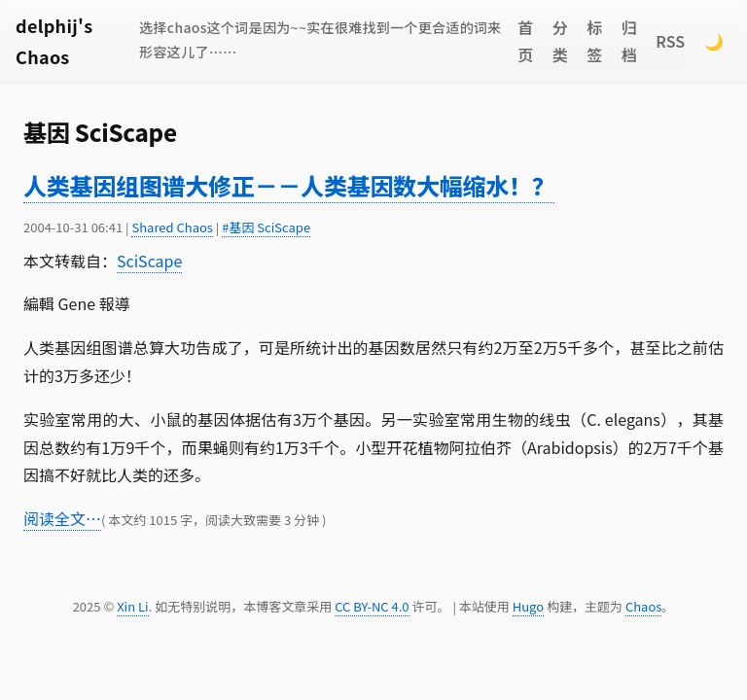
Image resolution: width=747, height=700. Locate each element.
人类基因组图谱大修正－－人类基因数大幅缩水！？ (289, 185)
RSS (670, 41)
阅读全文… (62, 518)
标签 (594, 41)
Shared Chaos (172, 227)
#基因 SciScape (266, 227)
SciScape (149, 261)
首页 (525, 41)
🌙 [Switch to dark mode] (714, 41)
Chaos (643, 606)
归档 (629, 41)
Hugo (528, 606)
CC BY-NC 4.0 (372, 606)
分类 (560, 41)
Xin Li (133, 606)
